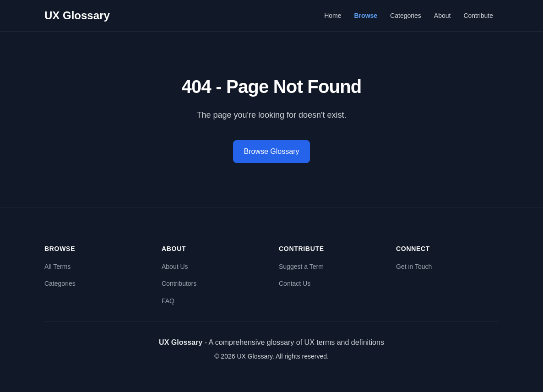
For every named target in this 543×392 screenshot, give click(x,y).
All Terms (57, 267)
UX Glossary (77, 15)
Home (333, 16)
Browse (366, 16)
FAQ (168, 301)
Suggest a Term (301, 267)
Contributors (179, 283)
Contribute (478, 16)
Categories (406, 16)
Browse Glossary (272, 151)
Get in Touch (414, 267)
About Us (175, 267)
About (443, 16)
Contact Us (295, 283)
